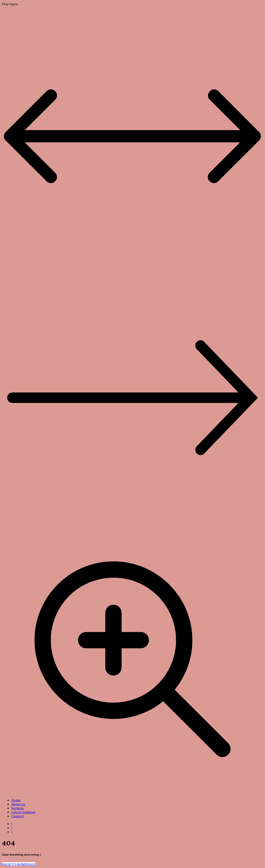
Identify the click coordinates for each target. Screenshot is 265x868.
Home (16, 800)
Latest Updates (23, 812)
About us (18, 804)
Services (18, 808)
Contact (18, 816)
